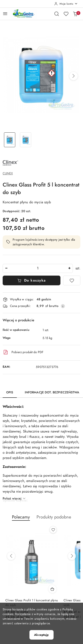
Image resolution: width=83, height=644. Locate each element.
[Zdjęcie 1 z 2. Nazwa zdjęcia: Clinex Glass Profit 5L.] (10, 140)
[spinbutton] (38, 268)
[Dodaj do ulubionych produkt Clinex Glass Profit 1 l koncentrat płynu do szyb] (53, 530)
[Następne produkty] (72, 556)
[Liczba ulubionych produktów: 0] (66, 14)
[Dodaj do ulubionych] (72, 280)
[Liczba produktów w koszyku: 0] (75, 14)
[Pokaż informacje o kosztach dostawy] (63, 306)
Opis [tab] (10, 392)
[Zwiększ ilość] (69, 268)
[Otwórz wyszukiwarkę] (57, 14)
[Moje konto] (66, 4)
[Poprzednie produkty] (11, 556)
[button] (73, 76)
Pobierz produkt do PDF (23, 352)
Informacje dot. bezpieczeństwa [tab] (52, 392)
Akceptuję (41, 635)
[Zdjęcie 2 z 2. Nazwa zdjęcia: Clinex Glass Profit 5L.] (26, 140)
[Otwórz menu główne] (5, 14)
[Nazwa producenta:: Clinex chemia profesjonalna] (10, 163)
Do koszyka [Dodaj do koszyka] (32, 280)
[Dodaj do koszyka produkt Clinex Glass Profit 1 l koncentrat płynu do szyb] (52, 589)
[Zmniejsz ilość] (6, 268)
